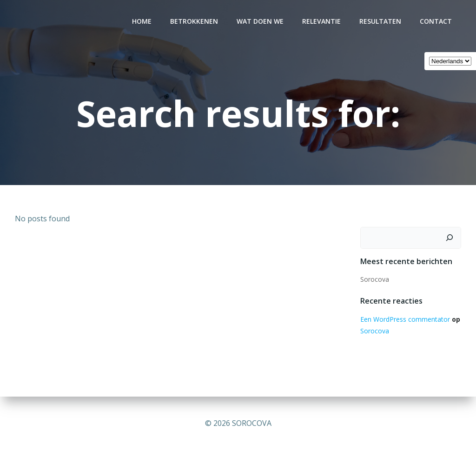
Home (142, 21)
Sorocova (375, 279)
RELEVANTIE (321, 21)
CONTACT (436, 21)
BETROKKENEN (194, 21)
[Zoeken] (450, 238)
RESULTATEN (380, 21)
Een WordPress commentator (405, 319)
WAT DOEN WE (260, 21)
